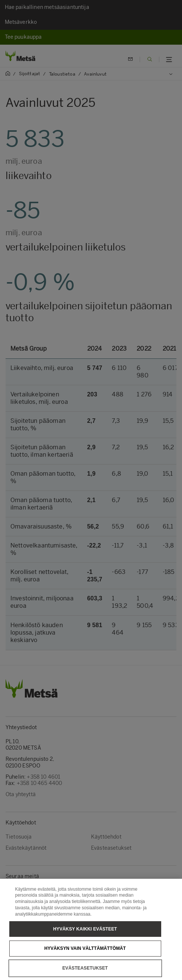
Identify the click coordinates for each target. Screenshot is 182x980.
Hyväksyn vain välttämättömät (85, 960)
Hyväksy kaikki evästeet (85, 941)
